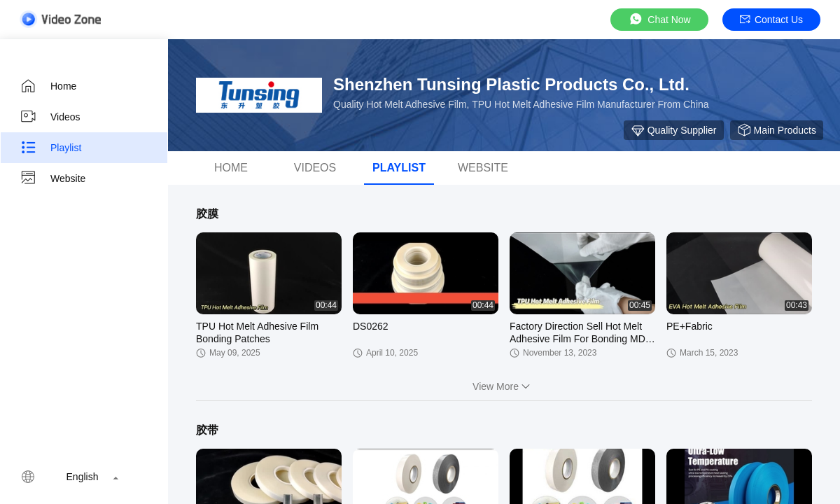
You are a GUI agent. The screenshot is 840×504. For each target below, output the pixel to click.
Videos (50, 117)
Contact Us (771, 20)
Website (52, 178)
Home (48, 86)
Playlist (50, 148)
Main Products (777, 130)
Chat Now (659, 19)
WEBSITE (483, 168)
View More (504, 386)
